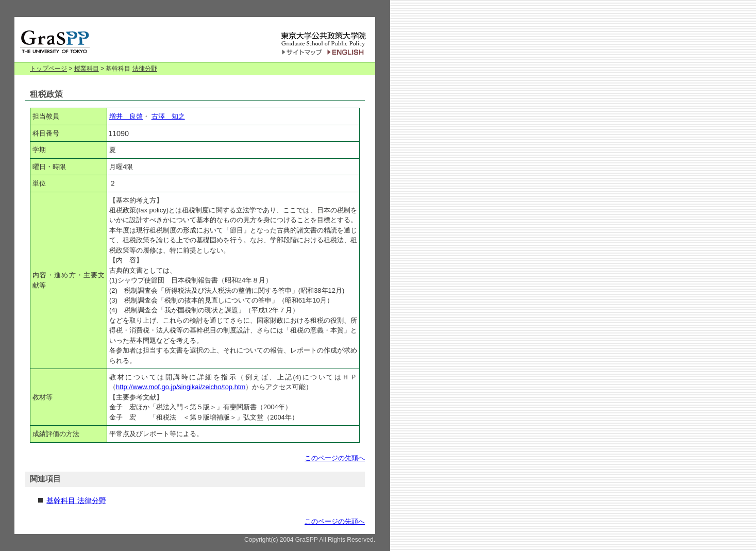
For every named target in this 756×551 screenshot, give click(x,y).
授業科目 (87, 69)
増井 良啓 (126, 116)
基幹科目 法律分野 (76, 500)
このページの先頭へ (335, 458)
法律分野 (145, 69)
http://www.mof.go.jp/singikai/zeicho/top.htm (181, 387)
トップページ (48, 69)
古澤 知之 (168, 116)
